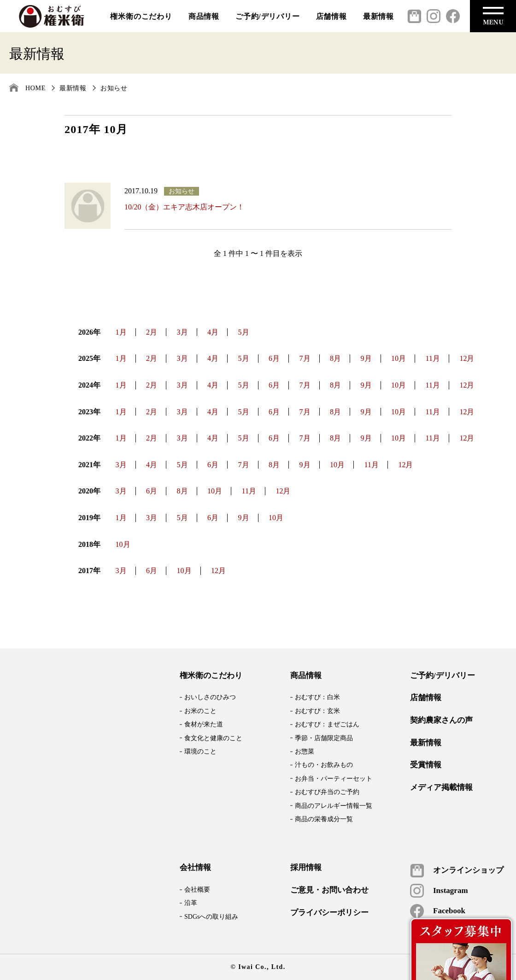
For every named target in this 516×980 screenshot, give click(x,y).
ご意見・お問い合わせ (329, 890)
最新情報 (378, 16)
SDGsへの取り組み (211, 917)
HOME (35, 88)
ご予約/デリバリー (268, 16)
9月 (366, 358)
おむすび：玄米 (317, 711)
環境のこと (200, 751)
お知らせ (114, 88)
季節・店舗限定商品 (324, 738)
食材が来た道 (204, 724)
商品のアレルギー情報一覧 (334, 806)
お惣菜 (305, 751)
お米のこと (200, 711)
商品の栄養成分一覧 (324, 819)
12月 (467, 358)
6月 (274, 358)
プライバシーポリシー (329, 913)
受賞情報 (426, 765)
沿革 (191, 903)
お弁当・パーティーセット (334, 779)
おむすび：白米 (317, 697)
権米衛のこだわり (141, 16)
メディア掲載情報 (441, 788)
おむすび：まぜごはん (327, 724)
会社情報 (195, 868)
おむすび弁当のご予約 (327, 792)
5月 (244, 332)
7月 (305, 358)
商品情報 (204, 16)
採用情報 (306, 868)
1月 (121, 332)
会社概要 (197, 890)
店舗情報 (331, 16)
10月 (399, 358)
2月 (152, 332)
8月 (335, 358)
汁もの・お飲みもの (324, 765)
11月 (433, 358)
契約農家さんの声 (441, 720)
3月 (182, 332)
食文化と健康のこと (213, 738)
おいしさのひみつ (210, 697)
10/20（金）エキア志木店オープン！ (184, 207)
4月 (213, 332)
